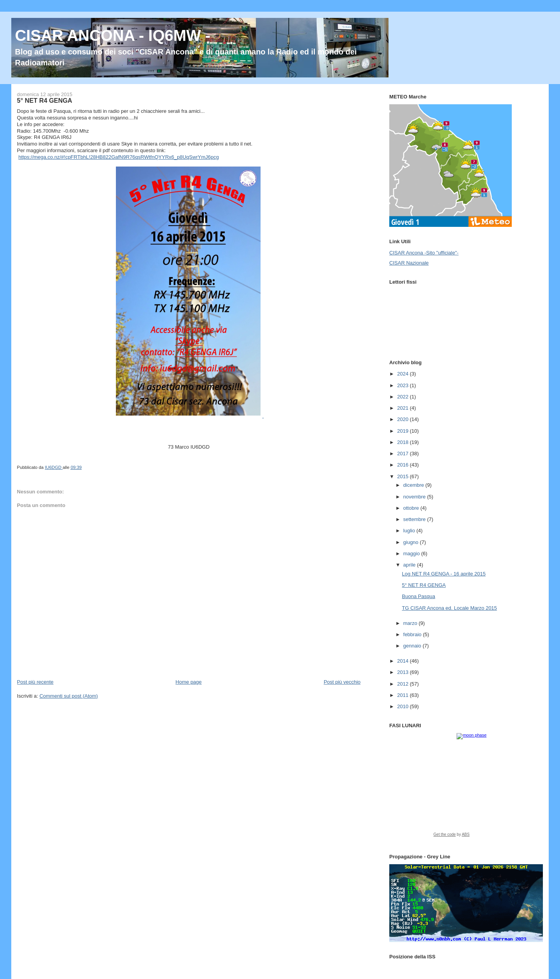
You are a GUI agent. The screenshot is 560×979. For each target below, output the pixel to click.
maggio (412, 554)
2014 (403, 661)
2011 (403, 695)
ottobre (412, 508)
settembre (415, 519)
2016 (403, 465)
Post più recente (35, 682)
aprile (410, 565)
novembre (415, 497)
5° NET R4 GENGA (424, 585)
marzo (411, 623)
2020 (403, 419)
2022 (403, 397)
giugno (412, 542)
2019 (403, 431)
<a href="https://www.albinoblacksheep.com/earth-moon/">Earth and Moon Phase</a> (465, 788)
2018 (403, 442)
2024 (403, 374)
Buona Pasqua (419, 596)
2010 (403, 706)
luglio (410, 531)
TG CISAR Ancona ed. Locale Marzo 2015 (450, 608)
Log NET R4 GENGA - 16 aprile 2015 (444, 574)
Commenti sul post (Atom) (68, 696)
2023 (403, 385)
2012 (403, 684)
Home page (188, 682)
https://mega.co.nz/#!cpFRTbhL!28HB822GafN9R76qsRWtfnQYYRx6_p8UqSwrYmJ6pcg (118, 157)
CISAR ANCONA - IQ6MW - (113, 35)
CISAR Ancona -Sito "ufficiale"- (424, 253)
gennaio (413, 646)
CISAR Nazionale (409, 263)
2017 (403, 454)
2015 (403, 476)
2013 (403, 672)
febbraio (413, 634)
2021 (403, 408)
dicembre (414, 485)
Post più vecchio (342, 682)
